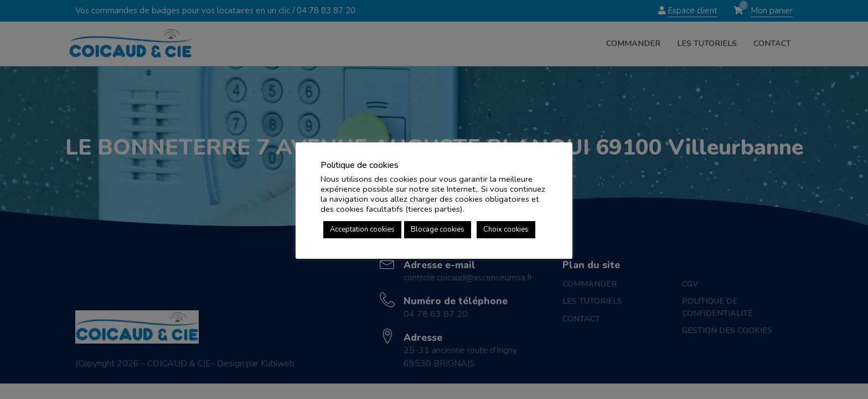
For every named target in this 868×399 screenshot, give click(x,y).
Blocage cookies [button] (438, 229)
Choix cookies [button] (506, 229)
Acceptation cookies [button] (362, 229)
